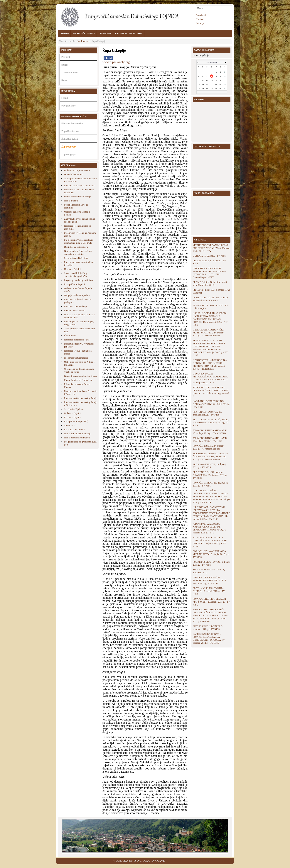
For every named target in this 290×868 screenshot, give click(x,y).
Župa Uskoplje (69, 147)
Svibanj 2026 (211, 62)
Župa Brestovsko (70, 131)
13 (207, 80)
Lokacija (200, 23)
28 (212, 88)
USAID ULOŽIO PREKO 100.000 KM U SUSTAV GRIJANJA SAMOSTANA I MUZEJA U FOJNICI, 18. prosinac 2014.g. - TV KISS (210, 319)
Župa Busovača (70, 139)
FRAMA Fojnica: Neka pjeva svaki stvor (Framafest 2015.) (210, 283)
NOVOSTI (64, 33)
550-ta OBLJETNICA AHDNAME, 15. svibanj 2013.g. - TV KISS (210, 439)
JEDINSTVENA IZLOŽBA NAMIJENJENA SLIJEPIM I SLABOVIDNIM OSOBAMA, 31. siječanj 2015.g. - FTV (210, 528)
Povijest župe (69, 106)
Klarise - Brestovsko (72, 123)
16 (220, 80)
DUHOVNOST (105, 33)
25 (199, 88)
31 (225, 88)
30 (220, 88)
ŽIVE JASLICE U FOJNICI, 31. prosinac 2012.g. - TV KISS (208, 628)
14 (212, 80)
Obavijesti (201, 15)
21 (212, 84)
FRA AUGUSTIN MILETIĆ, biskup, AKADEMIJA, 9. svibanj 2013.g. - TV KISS (211, 422)
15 (216, 80)
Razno (65, 80)
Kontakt (200, 19)
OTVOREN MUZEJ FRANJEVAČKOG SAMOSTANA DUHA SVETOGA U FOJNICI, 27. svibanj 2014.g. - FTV (210, 378)
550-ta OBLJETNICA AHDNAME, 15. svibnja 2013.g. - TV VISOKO (210, 432)
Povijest (66, 57)
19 (203, 84)
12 (203, 80)
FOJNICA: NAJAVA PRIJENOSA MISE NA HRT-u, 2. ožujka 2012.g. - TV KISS (211, 554)
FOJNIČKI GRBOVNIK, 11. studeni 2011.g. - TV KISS (211, 484)
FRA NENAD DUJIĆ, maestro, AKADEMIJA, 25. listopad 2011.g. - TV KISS (210, 475)
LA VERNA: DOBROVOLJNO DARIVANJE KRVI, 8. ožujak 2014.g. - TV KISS (211, 404)
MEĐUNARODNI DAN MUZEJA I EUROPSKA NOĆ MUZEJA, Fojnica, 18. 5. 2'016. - (211, 248)
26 (203, 88)
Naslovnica (83, 41)
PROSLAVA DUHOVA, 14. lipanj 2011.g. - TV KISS (209, 466)
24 (225, 84)
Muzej (64, 65)
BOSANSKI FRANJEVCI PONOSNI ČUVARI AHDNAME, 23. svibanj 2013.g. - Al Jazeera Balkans (211, 456)
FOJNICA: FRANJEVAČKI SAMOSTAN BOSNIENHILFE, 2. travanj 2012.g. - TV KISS (210, 580)
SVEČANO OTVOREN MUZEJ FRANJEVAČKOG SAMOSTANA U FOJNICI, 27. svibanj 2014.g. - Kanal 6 (211, 392)
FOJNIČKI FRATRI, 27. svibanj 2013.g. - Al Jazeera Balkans (208, 447)
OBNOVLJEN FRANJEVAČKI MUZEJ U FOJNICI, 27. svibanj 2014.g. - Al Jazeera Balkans (208, 333)
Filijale (65, 98)
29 (216, 88)
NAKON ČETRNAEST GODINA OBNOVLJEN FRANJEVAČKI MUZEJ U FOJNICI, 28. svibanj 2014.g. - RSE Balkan (210, 364)
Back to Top (228, 861)
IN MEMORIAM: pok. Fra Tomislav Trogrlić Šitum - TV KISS (211, 299)
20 (207, 84)
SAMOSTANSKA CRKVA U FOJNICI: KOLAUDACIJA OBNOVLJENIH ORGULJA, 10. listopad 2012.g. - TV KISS (209, 638)
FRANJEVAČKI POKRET (84, 33)
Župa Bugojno (69, 155)
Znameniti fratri (69, 73)
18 (199, 84)
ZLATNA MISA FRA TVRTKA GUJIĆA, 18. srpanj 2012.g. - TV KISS (209, 591)
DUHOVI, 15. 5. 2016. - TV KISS (209, 256)
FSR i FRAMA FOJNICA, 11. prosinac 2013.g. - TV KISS (207, 413)
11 (199, 80)
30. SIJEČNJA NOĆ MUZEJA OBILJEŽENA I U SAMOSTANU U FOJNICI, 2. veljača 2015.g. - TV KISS (211, 542)
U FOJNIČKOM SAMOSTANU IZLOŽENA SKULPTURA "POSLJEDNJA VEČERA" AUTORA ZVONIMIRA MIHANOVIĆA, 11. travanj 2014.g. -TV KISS (212, 513)
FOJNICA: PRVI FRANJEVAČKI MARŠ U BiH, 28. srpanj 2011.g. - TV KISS (211, 602)
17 (225, 80)
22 (216, 84)
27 (207, 88)
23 (220, 84)
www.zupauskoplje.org (116, 62)
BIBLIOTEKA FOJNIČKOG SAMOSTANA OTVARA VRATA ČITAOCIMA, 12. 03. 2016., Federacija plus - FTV (209, 273)
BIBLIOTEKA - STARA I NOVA (129, 33)
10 (225, 76)
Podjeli (108, 58)
